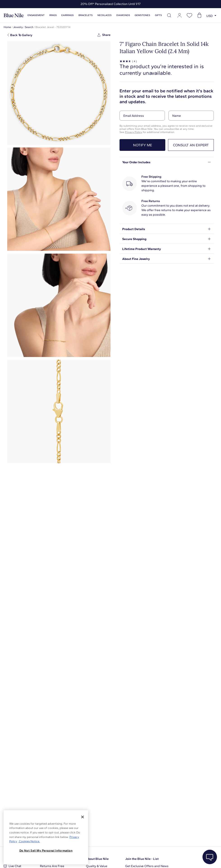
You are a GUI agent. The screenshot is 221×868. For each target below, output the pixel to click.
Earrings (68, 15)
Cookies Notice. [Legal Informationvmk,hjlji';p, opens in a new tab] (29, 841)
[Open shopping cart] (199, 15)
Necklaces (105, 15)
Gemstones (142, 15)
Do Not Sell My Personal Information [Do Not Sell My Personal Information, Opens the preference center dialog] (46, 850)
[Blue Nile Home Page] (14, 15)
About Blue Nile (97, 859)
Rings (53, 15)
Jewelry (18, 27)
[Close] (83, 817)
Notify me (143, 145)
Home (7, 27)
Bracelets (86, 15)
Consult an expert (191, 145)
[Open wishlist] (189, 15)
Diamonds (123, 15)
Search (29, 27)
